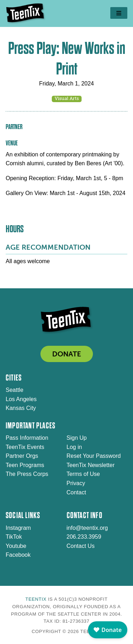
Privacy (76, 483)
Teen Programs (25, 465)
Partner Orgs (22, 456)
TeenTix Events (25, 447)
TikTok (14, 537)
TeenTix (36, 599)
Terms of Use (83, 474)
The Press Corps (27, 474)
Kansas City (21, 408)
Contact (76, 492)
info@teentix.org (87, 528)
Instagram (18, 528)
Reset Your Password (94, 456)
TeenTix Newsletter (91, 465)
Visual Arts (67, 98)
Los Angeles (21, 399)
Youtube (16, 546)
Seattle (15, 390)
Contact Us (81, 546)
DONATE (67, 354)
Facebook (18, 555)
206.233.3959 (84, 537)
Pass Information (27, 438)
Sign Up (77, 438)
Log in (74, 447)
